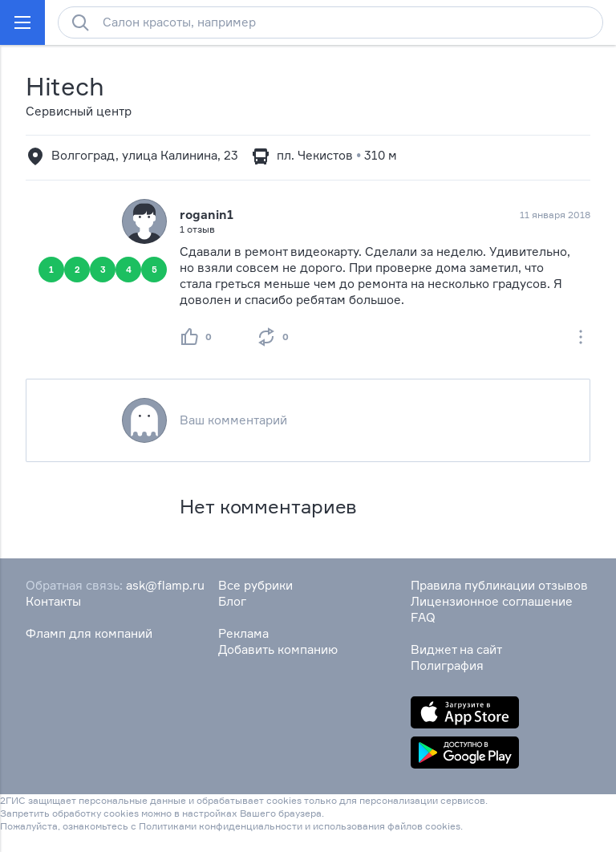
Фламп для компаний (89, 633)
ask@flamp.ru (165, 585)
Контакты (53, 601)
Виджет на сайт (456, 649)
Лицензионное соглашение (492, 601)
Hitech (65, 86)
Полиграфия (447, 665)
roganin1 (207, 215)
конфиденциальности (251, 826)
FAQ (423, 617)
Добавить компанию (278, 649)
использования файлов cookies (387, 826)
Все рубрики (255, 585)
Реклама (243, 633)
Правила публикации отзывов (499, 585)
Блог (232, 601)
